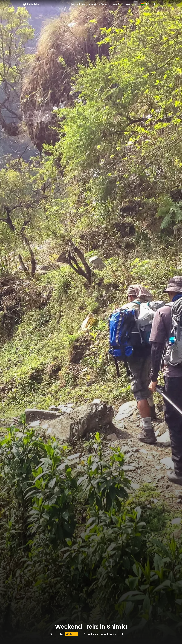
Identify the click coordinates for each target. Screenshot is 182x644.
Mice (128, 4)
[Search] (135, 4)
